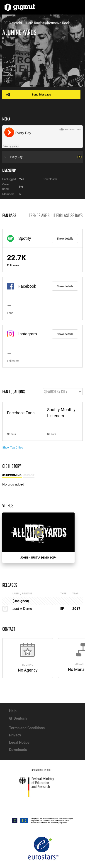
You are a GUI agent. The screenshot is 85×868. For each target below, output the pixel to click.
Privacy (15, 735)
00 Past (29, 475)
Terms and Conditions (27, 728)
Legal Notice (19, 742)
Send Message (41, 94)
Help (13, 711)
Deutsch (20, 718)
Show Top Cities (13, 447)
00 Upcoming (12, 475)
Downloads (18, 750)
